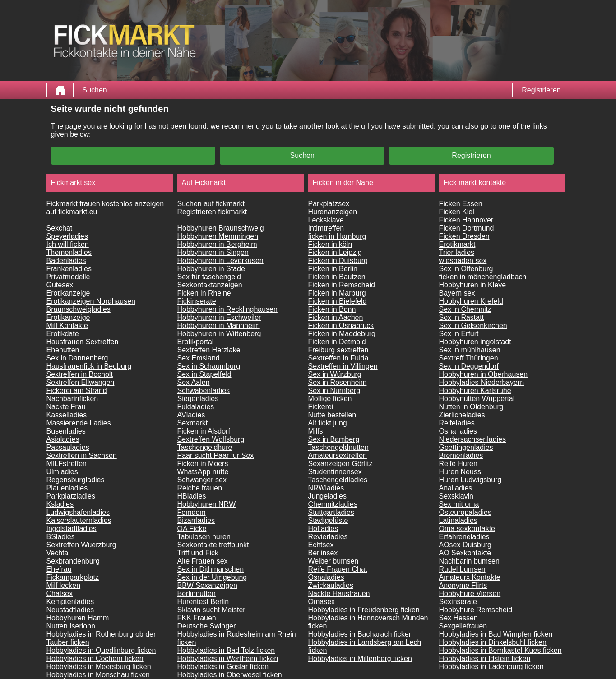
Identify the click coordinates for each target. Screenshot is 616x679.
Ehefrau (59, 569)
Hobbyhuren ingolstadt (475, 342)
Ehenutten (63, 350)
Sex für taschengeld (209, 277)
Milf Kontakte (67, 326)
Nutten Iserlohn (71, 626)
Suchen (95, 90)
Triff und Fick (198, 553)
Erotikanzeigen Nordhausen (91, 301)
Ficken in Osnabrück (341, 326)
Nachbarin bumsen (469, 561)
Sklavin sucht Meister (211, 610)
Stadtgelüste (328, 520)
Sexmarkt (193, 423)
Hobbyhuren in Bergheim (217, 244)
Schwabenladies (204, 390)
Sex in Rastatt (462, 317)
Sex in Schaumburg (209, 366)
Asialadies (63, 439)
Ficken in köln (330, 244)
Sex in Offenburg (466, 269)
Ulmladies (62, 472)
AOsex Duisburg (465, 545)
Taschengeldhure (205, 447)
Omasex (322, 602)
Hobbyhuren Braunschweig (221, 228)
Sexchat (60, 228)
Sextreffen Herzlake (209, 350)
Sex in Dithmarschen (211, 569)
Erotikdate (63, 334)
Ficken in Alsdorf (204, 431)
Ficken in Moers (203, 464)
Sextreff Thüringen (469, 358)
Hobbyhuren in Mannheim (219, 326)
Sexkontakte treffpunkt (213, 545)
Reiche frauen (200, 488)
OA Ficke (192, 529)
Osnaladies (326, 577)
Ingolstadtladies (72, 529)
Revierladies (328, 537)
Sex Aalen (194, 382)
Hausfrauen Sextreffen (83, 342)
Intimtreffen (326, 228)
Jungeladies (327, 496)
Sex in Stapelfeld (204, 374)
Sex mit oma (459, 504)
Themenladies (69, 252)
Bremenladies (461, 455)
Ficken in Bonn (332, 309)
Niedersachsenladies (473, 439)
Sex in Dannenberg (77, 358)
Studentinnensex (335, 472)
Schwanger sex (202, 480)
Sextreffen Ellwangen (81, 382)
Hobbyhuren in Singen (213, 252)
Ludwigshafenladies (78, 512)
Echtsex (321, 545)
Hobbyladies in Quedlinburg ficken (101, 650)
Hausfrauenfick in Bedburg (89, 366)
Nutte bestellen (332, 415)
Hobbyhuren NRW (207, 504)
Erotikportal (196, 342)
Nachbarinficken (72, 399)
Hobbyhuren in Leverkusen (220, 261)
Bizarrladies (196, 520)
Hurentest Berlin (203, 602)
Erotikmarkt (457, 244)
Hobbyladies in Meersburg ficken (99, 667)
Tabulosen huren (204, 537)
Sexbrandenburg (73, 561)
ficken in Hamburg (337, 236)
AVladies (191, 415)
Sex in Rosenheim (338, 382)
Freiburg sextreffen (338, 350)
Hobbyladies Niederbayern (482, 382)
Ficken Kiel (457, 212)
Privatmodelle (68, 277)
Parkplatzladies (71, 496)
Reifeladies (457, 423)
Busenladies (66, 431)
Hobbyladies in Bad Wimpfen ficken (496, 634)
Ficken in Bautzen (337, 277)
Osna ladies (458, 431)
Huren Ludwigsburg (470, 480)
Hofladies (323, 529)
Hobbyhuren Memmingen (218, 236)
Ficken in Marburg (337, 293)
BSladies (61, 537)
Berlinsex (323, 553)
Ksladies (60, 504)
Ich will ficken (68, 244)
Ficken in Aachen (336, 317)
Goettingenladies (466, 447)
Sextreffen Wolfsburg (211, 439)
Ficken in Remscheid (342, 285)
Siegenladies (198, 399)
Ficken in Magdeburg (342, 334)
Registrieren (541, 90)
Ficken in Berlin (333, 269)
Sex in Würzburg (335, 374)
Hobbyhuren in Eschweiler (219, 317)
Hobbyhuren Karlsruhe (475, 390)
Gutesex (60, 285)
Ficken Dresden (464, 236)
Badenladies (66, 261)
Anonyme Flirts (463, 585)
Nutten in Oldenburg (471, 407)
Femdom (192, 512)
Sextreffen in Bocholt (80, 374)
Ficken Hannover (466, 220)
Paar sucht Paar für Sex (216, 455)
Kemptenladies (70, 602)
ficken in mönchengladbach (483, 277)
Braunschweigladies (79, 309)
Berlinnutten (197, 594)
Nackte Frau (66, 407)
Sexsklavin (456, 496)
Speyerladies (67, 236)
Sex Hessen (459, 618)
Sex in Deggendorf (469, 366)
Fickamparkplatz (73, 577)
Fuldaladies (196, 407)
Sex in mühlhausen (470, 350)
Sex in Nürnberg (334, 390)
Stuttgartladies (331, 512)
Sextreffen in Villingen (343, 366)
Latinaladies (458, 520)
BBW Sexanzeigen (207, 585)
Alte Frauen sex (203, 561)
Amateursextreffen (338, 455)
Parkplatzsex (329, 204)
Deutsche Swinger (207, 626)
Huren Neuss (460, 472)
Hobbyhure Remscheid (476, 610)
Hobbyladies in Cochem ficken (95, 658)
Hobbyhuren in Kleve (473, 285)
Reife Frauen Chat (338, 569)
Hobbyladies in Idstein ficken (485, 658)
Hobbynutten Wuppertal (477, 399)
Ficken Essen (461, 204)
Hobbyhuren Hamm (78, 618)
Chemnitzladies (333, 504)
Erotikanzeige (68, 293)
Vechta (58, 553)
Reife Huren (458, 464)
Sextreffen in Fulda (338, 358)
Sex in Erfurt (459, 334)
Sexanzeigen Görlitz (340, 464)
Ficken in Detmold (337, 342)
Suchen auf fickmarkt (211, 204)
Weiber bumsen (333, 561)
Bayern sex (457, 293)
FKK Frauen (197, 618)
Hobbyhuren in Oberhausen (484, 374)
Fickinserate (197, 301)
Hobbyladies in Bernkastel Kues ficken (500, 650)
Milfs (316, 431)
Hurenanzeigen (333, 212)
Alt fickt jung (328, 423)
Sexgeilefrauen (463, 626)
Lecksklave (326, 220)
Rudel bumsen (462, 569)
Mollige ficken (330, 399)
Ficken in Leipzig (335, 252)
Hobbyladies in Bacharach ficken (361, 634)
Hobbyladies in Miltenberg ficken (360, 658)
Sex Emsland (199, 358)
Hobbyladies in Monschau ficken (98, 675)
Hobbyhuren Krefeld (471, 301)
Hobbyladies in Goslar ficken (223, 667)
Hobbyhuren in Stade (211, 269)
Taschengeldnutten (338, 447)
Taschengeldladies (338, 480)
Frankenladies (69, 269)
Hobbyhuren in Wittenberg (219, 334)
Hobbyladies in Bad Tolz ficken (226, 650)
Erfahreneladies (464, 537)
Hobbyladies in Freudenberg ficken (364, 610)
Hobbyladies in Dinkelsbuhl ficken (493, 642)
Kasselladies (67, 415)
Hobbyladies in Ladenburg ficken (491, 667)
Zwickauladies (331, 585)
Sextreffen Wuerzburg (81, 545)
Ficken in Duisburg (338, 261)
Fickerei (321, 407)
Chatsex (60, 594)
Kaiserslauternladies (79, 520)
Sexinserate (458, 602)
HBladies (192, 496)
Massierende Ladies (79, 423)
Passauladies (68, 447)
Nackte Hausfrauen (339, 594)
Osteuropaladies (465, 512)
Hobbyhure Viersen (470, 594)
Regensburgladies (76, 480)
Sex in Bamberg (334, 439)
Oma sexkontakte (467, 529)
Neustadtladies (70, 610)
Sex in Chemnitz (465, 309)
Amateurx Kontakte (470, 577)
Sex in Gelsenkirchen (473, 326)
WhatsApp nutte (203, 472)
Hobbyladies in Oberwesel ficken (230, 675)
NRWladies (326, 488)
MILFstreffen (67, 464)
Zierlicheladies (462, 415)
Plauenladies (67, 488)
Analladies (456, 488)
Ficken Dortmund (467, 228)
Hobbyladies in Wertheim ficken (228, 658)
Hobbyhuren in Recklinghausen (227, 309)
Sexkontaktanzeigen (210, 285)
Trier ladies (457, 252)
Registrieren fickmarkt (212, 212)
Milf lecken (64, 585)
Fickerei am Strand (77, 390)
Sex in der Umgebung (212, 577)
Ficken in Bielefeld (338, 301)
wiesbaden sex (463, 261)
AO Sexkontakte (465, 553)
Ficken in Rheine (204, 293)
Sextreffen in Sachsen (82, 455)
